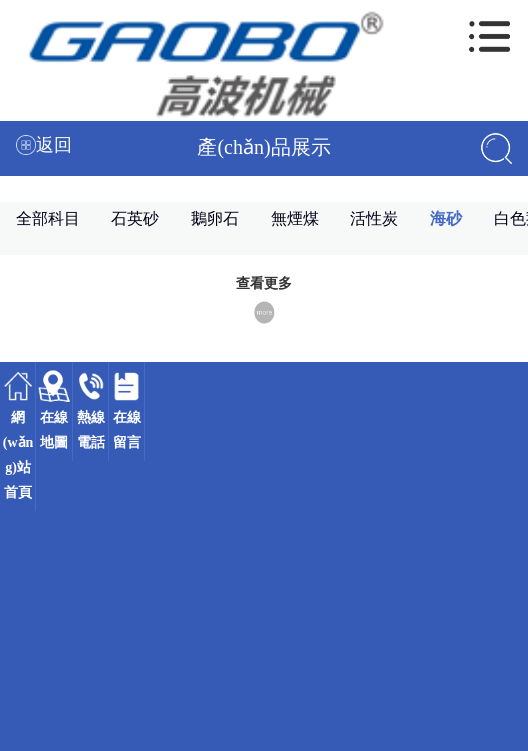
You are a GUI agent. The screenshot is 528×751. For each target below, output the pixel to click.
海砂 (446, 218)
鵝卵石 (215, 218)
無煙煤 (295, 218)
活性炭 (374, 218)
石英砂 (135, 218)
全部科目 (48, 218)
